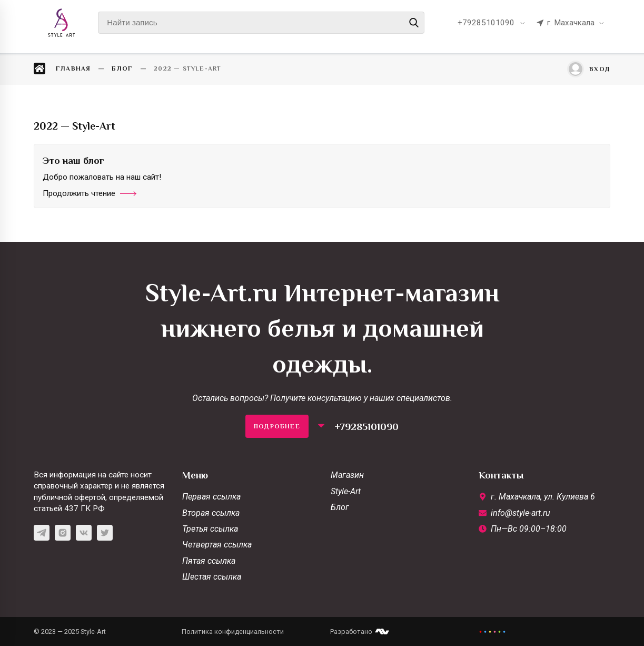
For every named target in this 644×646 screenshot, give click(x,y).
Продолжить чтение (90, 193)
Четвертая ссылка (217, 545)
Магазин (347, 475)
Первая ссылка (211, 497)
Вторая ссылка (211, 513)
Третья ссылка (210, 529)
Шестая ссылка (212, 577)
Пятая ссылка (209, 561)
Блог (340, 507)
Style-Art (346, 491)
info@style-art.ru (521, 513)
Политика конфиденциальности (233, 632)
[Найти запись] (261, 23)
